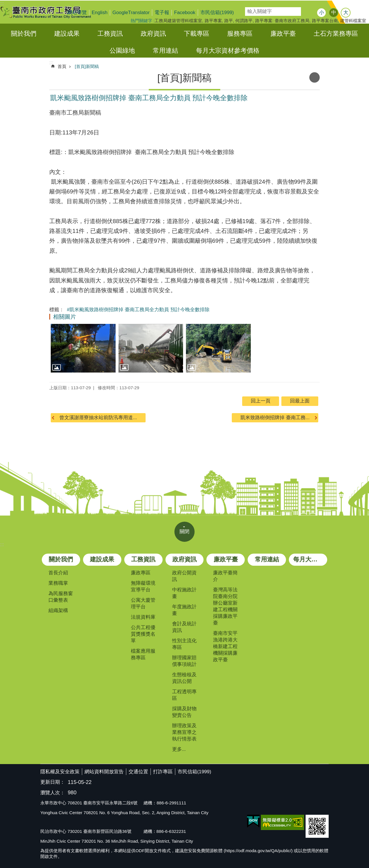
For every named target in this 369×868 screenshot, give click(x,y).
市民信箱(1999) (217, 13)
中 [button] (334, 13)
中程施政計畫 (184, 593)
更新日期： (53, 782)
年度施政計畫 (184, 610)
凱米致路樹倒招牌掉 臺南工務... (275, 418)
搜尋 (249, 10)
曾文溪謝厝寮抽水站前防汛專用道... (98, 418)
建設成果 (67, 34)
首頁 (62, 66)
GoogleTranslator (131, 13)
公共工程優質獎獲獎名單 (143, 634)
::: (2, 545)
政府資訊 (153, 34)
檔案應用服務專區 (143, 654)
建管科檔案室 (353, 21)
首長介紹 (58, 573)
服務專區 (240, 34)
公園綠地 (122, 51)
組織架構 (58, 610)
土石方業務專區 (336, 34)
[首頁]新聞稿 (87, 66)
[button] (83, 348)
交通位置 (138, 772)
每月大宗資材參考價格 (228, 51)
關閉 (184, 532)
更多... (179, 749)
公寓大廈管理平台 (143, 603)
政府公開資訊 (184, 576)
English (100, 13)
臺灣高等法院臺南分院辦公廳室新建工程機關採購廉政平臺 (225, 606)
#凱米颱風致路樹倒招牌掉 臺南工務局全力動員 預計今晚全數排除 (138, 310)
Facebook (185, 13)
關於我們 (24, 34)
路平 (229, 21)
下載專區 (197, 34)
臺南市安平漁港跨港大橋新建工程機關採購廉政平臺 (225, 646)
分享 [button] (359, 13)
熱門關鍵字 (141, 21)
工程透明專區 (184, 695)
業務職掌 (58, 583)
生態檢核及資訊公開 (184, 678)
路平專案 (213, 21)
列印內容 (315, 77)
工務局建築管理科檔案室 (178, 21)
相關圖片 (65, 317)
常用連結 (165, 51)
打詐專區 (163, 772)
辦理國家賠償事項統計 (184, 661)
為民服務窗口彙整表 (61, 597)
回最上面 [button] (300, 401)
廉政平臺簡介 (225, 576)
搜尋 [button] (307, 12)
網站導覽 (77, 13)
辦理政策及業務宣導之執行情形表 (184, 732)
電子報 (162, 13)
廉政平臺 (283, 34)
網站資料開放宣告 (104, 772)
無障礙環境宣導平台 (143, 586)
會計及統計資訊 (184, 627)
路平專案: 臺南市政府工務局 (282, 21)
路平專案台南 (325, 21)
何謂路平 (244, 21)
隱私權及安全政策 (60, 772)
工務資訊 (110, 34)
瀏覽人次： (53, 793)
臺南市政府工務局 (50, 12)
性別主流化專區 (184, 644)
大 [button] (346, 13)
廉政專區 (141, 573)
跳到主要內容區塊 (3, 3)
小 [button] (322, 13)
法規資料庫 (143, 617)
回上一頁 (261, 401)
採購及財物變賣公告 (184, 712)
